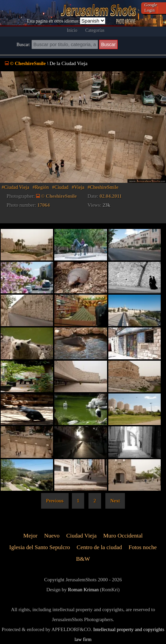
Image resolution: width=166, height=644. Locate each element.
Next (115, 501)
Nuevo (52, 536)
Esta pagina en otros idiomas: (53, 21)
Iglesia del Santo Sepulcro (40, 547)
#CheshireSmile (103, 187)
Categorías (95, 30)
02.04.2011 (111, 196)
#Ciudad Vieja (15, 187)
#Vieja (78, 187)
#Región (41, 187)
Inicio (72, 30)
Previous (55, 501)
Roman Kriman (83, 590)
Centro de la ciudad (99, 547)
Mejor (30, 536)
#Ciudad (60, 187)
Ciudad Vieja (82, 536)
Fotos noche (143, 547)
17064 (44, 205)
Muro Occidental (123, 536)
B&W (83, 559)
